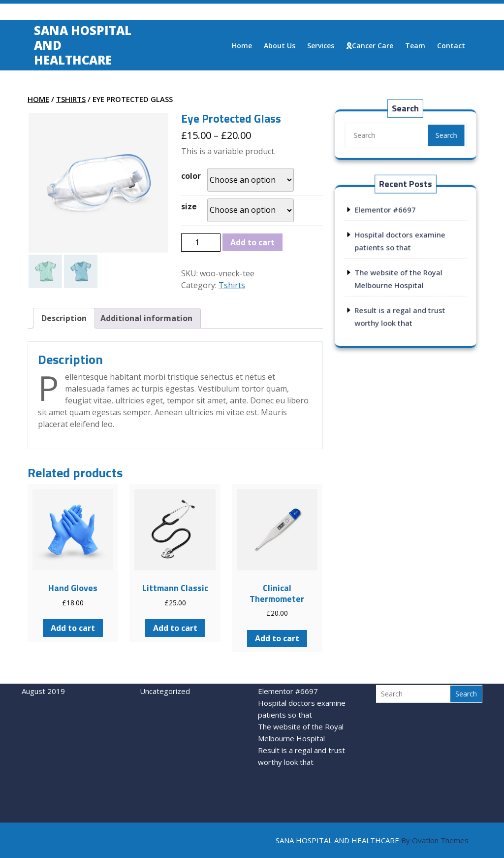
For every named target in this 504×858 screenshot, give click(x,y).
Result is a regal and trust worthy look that (301, 731)
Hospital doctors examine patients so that (302, 684)
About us (280, 47)
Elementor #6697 (386, 211)
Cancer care (370, 47)
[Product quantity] (201, 242)
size (189, 206)
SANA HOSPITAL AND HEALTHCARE (372, 840)
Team (415, 47)
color (191, 176)
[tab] (64, 318)
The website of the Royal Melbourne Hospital (301, 708)
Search (445, 135)
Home (242, 47)
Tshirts (71, 99)
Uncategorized (165, 666)
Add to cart (252, 242)
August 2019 (43, 666)
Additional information (146, 318)
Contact (451, 47)
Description (64, 318)
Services (321, 47)
